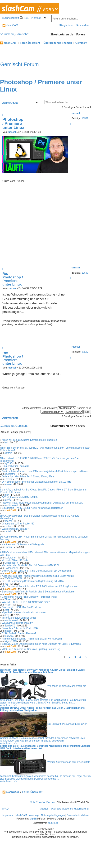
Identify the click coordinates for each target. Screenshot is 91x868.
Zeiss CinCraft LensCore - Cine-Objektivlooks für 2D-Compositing (36, 571)
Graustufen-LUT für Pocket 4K (18, 524)
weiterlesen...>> (8, 705)
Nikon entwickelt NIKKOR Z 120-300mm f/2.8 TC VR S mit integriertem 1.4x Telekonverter (40, 460)
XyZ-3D (9, 463)
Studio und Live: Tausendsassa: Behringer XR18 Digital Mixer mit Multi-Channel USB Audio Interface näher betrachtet (45, 747)
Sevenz (8, 479)
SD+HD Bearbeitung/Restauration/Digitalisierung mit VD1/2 (33, 581)
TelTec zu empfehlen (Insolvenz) (19, 618)
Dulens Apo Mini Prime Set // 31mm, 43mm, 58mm (29, 477)
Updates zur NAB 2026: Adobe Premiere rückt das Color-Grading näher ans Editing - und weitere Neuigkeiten (42, 709)
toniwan (9, 636)
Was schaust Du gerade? (15, 529)
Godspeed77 (11, 563)
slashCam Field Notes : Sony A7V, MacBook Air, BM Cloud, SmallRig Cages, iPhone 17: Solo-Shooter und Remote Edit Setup (43, 671)
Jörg (7, 615)
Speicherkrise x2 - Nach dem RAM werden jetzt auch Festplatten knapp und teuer (45, 471)
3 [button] (75, 657)
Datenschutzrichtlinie (78, 815)
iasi (6, 443)
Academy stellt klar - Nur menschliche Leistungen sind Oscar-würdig (38, 576)
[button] (90, 657)
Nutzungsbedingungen (53, 815)
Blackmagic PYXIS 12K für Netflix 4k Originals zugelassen (32, 508)
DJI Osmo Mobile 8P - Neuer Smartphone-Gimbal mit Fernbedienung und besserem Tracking (44, 538)
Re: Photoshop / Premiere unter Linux (13, 279)
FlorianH (9, 547)
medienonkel (11, 505)
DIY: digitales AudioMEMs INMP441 (21, 497)
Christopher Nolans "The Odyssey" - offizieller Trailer (30, 597)
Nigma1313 (11, 641)
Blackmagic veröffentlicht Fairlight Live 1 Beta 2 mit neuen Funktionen (39, 592)
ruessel (76, 113)
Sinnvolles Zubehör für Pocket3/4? (20, 628)
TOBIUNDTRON (13, 579)
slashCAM (10, 25)
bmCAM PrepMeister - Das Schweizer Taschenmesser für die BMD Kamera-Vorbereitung (40, 517)
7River (8, 599)
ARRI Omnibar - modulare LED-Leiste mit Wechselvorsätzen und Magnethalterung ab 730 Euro (45, 554)
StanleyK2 (10, 626)
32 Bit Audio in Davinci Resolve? (19, 633)
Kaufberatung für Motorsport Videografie (23, 545)
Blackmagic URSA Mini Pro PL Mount (22, 607)
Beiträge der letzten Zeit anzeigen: (49, 408)
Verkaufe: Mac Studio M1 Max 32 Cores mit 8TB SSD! (30, 565)
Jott (6, 584)
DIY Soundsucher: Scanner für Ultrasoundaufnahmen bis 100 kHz (36, 482)
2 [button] (70, 657)
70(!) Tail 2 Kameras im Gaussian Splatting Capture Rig (31, 649)
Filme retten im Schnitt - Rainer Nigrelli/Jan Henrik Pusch (32, 639)
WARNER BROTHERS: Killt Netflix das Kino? (26, 602)
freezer (8, 521)
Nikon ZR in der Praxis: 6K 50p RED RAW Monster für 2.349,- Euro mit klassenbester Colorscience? (45, 449)
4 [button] (80, 657)
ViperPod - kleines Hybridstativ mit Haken (24, 613)
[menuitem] (25, 18)
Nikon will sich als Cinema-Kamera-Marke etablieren (29, 440)
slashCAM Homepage (28, 815)
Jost (7, 610)
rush (7, 495)
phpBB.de (53, 823)
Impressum (8, 815)
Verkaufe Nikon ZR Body (15, 560)
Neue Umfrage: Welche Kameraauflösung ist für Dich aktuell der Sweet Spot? (43, 503)
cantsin (76, 268)
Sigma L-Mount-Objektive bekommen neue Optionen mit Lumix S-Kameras (41, 644)
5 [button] (86, 657)
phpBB (33, 819)
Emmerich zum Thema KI (15, 466)
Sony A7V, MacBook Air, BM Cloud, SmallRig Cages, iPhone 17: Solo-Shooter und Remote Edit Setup (43, 491)
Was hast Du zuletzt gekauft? (17, 623)
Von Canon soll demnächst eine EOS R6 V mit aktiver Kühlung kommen (40, 586)
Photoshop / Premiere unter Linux (13, 124)
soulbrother (10, 474)
